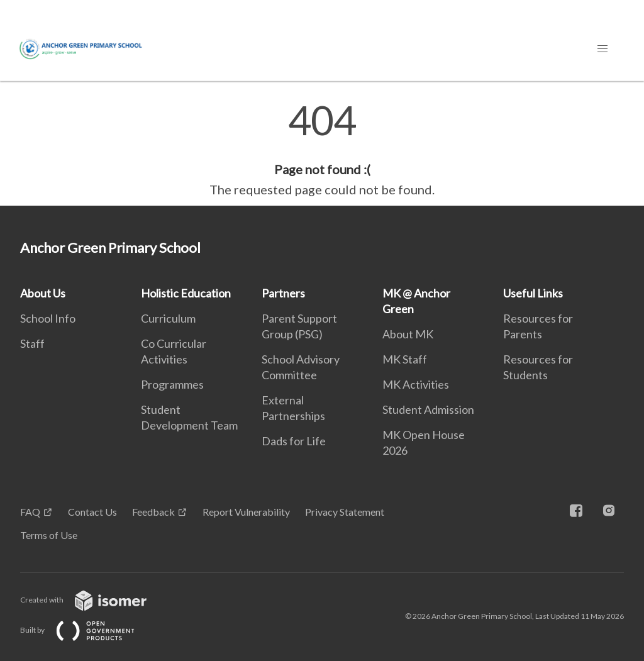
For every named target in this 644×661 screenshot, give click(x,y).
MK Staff (405, 359)
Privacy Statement (345, 512)
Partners (283, 293)
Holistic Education (186, 293)
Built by (87, 630)
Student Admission (428, 409)
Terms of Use (49, 535)
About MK (408, 334)
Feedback (153, 512)
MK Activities (416, 384)
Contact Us (92, 512)
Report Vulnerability (246, 512)
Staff (32, 343)
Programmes (172, 384)
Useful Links (533, 293)
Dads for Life (294, 441)
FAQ (30, 512)
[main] (322, 150)
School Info (48, 318)
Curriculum (168, 318)
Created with (93, 600)
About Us (43, 293)
